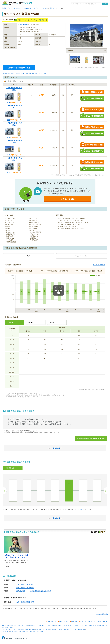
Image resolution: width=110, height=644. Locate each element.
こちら (80, 510)
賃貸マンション (34, 626)
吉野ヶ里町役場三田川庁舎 (25, 602)
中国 (34, 632)
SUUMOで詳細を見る (92, 98)
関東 (12, 632)
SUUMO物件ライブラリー (32, 8)
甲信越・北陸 (18, 632)
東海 (24, 632)
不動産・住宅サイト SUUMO (12, 8)
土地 (103, 626)
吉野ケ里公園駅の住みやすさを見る (91, 438)
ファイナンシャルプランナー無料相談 (74, 630)
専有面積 (10, 322)
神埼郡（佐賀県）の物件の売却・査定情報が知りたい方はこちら (25, 73)
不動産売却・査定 (23, 630)
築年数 (31, 322)
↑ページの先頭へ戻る (102, 614)
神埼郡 (52, 8)
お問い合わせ (102, 622)
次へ (105, 491)
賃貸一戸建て (51, 626)
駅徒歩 (52, 322)
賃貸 (42, 20)
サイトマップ (64, 622)
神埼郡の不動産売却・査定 (19, 68)
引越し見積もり (40, 630)
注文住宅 (5, 630)
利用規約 (74, 622)
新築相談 (32, 630)
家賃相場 (59, 626)
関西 (27, 632)
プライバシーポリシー (88, 622)
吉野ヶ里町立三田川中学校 (25, 588)
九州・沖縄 (40, 632)
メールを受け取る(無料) (67, 199)
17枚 (9, 102)
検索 (106, 4)
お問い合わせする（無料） (92, 92)
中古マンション (79, 626)
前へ (5, 491)
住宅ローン (48, 630)
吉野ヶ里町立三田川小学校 (25, 585)
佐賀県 (46, 8)
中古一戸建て (97, 626)
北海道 (4, 632)
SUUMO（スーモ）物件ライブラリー (18, 3)
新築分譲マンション (68, 626)
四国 (31, 632)
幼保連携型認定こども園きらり (41, 591)
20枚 (9, 155)
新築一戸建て (89, 626)
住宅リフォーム (12, 630)
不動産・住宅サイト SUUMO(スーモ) (13, 626)
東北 (8, 632)
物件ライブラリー (57, 630)
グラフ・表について (99, 265)
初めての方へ (52, 622)
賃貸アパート (43, 626)
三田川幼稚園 (21, 591)
